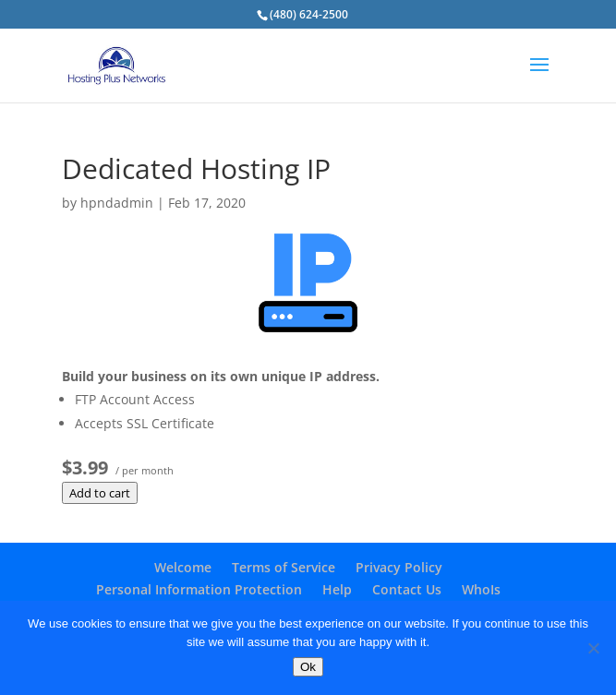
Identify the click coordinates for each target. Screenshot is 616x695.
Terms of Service (284, 567)
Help (337, 589)
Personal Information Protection (199, 589)
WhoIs (481, 589)
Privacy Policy (399, 567)
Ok (308, 667)
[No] (593, 648)
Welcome (183, 567)
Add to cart (100, 493)
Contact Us (407, 589)
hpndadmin (117, 203)
